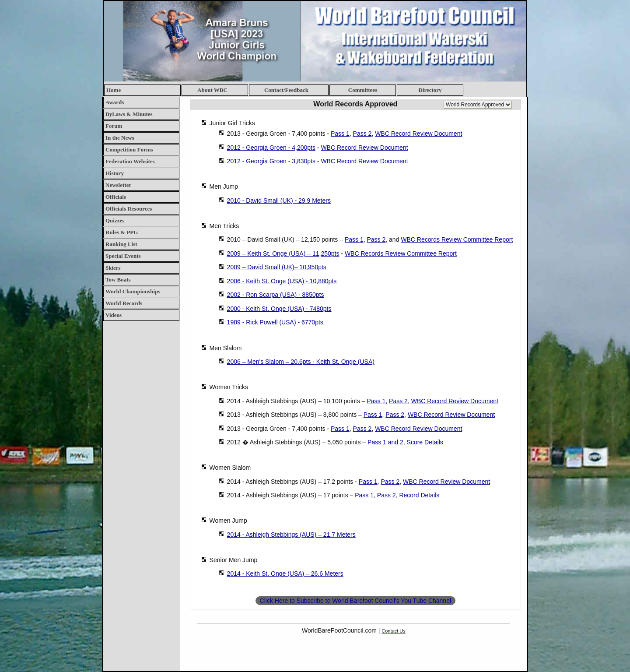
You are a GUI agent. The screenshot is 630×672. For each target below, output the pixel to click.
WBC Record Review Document (418, 134)
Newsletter (118, 185)
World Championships (133, 291)
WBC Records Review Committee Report (457, 239)
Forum (114, 126)
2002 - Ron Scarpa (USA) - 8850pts (276, 295)
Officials (116, 197)
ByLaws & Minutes (129, 114)
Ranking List (121, 244)
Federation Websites (130, 161)
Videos (114, 315)
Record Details (419, 495)
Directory (430, 90)
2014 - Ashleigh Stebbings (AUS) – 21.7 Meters (291, 535)
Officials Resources (129, 209)
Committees (363, 90)
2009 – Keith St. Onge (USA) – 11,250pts (283, 253)
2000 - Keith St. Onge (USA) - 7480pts (279, 309)
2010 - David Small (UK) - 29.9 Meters (279, 201)
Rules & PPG (122, 232)
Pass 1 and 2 (385, 442)
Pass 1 (340, 134)
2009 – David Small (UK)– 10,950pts (277, 267)
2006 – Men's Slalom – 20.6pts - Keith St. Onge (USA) (301, 362)
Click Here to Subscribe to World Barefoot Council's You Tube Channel (355, 601)
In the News (120, 138)
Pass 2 (362, 134)
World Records (124, 303)
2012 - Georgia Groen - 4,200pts (271, 148)
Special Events (123, 256)
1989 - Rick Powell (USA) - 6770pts (275, 322)
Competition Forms (129, 150)
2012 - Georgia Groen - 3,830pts (271, 161)
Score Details (425, 442)
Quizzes (115, 220)
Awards (115, 102)
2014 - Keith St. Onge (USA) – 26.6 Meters (285, 573)
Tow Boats (118, 280)
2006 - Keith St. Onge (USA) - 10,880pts (282, 281)
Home (114, 90)
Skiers (113, 268)
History (115, 173)
